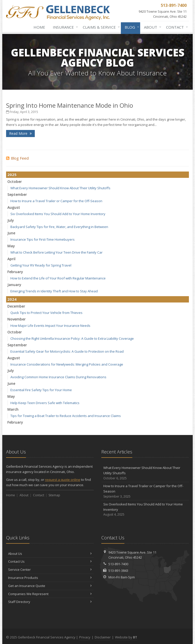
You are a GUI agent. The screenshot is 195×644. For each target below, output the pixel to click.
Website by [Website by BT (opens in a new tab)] (126, 637)
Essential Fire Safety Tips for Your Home (41, 390)
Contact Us (50, 561)
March (13, 409)
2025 (12, 175)
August (14, 207)
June (11, 233)
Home (39, 27)
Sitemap (54, 495)
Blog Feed (17, 158)
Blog (131, 27)
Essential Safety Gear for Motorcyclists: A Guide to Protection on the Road (67, 351)
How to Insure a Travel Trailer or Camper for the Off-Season (56, 201)
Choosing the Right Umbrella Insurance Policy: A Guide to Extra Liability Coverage (72, 338)
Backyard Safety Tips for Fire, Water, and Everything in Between (59, 227)
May (11, 246)
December (16, 306)
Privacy (85, 637)
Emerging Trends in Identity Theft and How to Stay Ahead (54, 291)
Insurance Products (50, 578)
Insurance (64, 27)
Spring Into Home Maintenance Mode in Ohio (70, 105)
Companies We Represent (50, 594)
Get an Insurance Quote (50, 586)
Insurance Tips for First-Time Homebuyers (43, 239)
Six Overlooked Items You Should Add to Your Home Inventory (58, 214)
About (152, 27)
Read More (20, 133)
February (15, 272)
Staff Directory (50, 602)
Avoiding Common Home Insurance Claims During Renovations (58, 377)
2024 (12, 299)
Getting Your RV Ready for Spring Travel (41, 265)
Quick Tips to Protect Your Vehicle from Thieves (46, 313)
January (14, 285)
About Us (50, 554)
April (11, 259)
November (17, 319)
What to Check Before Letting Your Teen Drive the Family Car (56, 252)
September (17, 194)
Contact (176, 27)
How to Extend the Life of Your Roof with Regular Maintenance (58, 278)
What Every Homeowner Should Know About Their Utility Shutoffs (60, 188)
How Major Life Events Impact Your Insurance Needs (50, 326)
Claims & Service (100, 27)
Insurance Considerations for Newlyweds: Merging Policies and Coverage (67, 364)
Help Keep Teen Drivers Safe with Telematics (45, 403)
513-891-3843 (118, 571)
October (15, 182)
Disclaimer (103, 637)
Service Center (50, 570)
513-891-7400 (118, 564)
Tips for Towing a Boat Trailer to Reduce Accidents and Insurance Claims (66, 416)
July (11, 220)
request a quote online (63, 480)
